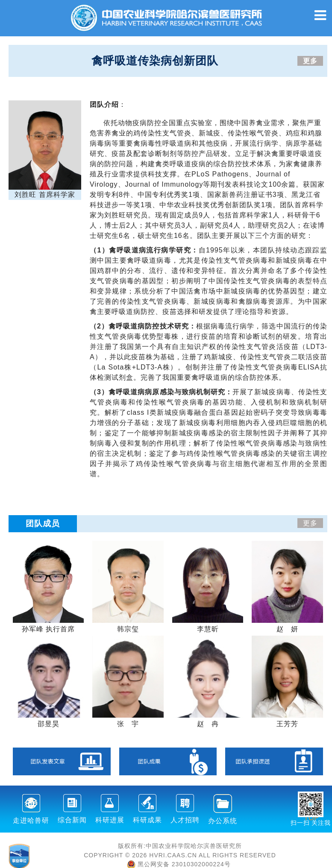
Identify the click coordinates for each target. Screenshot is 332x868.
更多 (310, 61)
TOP (311, 813)
